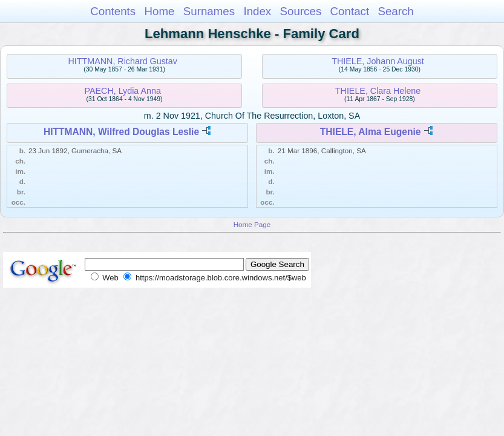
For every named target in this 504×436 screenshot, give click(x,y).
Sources (301, 11)
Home (159, 11)
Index (257, 11)
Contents (113, 11)
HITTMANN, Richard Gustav (123, 61)
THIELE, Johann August (378, 61)
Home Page (252, 224)
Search (395, 11)
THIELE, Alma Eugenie (371, 132)
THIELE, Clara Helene (378, 91)
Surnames (209, 11)
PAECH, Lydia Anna (123, 91)
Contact (350, 11)
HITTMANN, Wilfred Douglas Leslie (121, 132)
